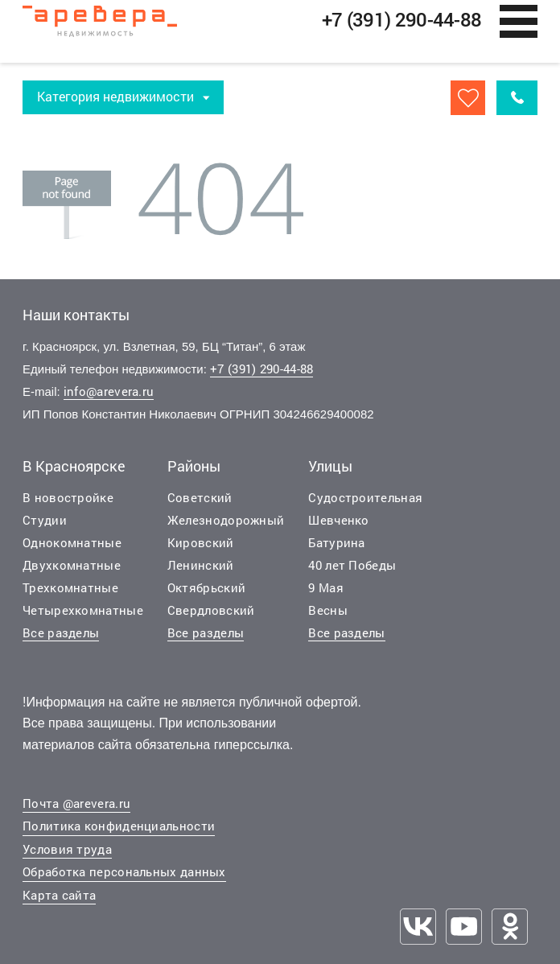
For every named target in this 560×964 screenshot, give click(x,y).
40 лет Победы (352, 566)
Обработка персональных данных (124, 873)
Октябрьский (206, 588)
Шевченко (338, 521)
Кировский (201, 543)
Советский (200, 498)
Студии (45, 521)
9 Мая (326, 588)
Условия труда (67, 851)
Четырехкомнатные (83, 611)
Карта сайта (59, 896)
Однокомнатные (72, 543)
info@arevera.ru (109, 393)
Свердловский (211, 611)
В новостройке (68, 498)
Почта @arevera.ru (76, 805)
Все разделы (61, 633)
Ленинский (201, 566)
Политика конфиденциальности (119, 827)
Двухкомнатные (72, 566)
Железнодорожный (226, 521)
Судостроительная (365, 498)
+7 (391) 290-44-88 (261, 370)
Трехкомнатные (70, 588)
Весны (328, 611)
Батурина (336, 543)
